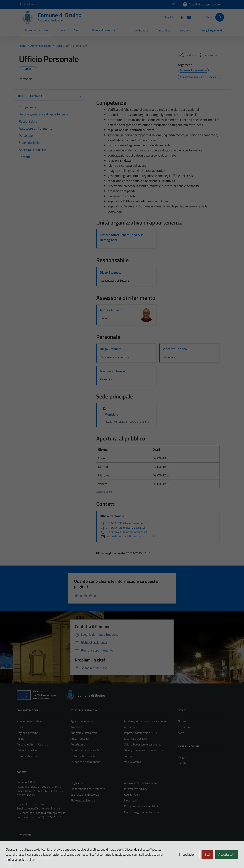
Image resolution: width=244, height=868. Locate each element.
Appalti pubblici (80, 739)
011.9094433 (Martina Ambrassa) (123, 532)
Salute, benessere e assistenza (143, 744)
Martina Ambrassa (113, 371)
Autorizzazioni (79, 744)
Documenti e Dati (27, 756)
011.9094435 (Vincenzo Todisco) (122, 528)
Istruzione (186, 30)
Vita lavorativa (133, 762)
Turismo (129, 756)
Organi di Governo (28, 733)
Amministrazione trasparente (142, 783)
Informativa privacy (136, 789)
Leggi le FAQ (78, 783)
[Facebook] (180, 17)
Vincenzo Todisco (175, 349)
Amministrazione (36, 30)
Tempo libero (164, 30)
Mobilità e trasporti (136, 739)
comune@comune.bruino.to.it (42, 808)
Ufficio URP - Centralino (31, 804)
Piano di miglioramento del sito (143, 812)
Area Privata (24, 835)
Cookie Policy (132, 795)
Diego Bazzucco (111, 272)
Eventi (182, 763)
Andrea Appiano (111, 310)
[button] (7, 861)
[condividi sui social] (187, 55)
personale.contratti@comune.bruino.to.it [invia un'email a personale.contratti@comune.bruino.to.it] (127, 536)
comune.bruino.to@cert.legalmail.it (44, 813)
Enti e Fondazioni (27, 750)
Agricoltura (142, 30)
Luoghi (182, 757)
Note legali (131, 800)
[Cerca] (220, 17)
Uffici (20, 727)
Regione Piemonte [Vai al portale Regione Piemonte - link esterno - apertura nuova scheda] (30, 4)
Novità (61, 30)
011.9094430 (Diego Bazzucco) (122, 523)
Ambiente (76, 727)
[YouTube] (188, 17)
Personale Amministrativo (32, 744)
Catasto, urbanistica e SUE (86, 750)
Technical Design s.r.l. (41, 857)
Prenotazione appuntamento (88, 789)
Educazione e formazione (85, 762)
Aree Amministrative (29, 721)
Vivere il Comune (104, 30)
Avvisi (181, 733)
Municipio (111, 414)
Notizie (182, 721)
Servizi (79, 30)
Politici (21, 739)
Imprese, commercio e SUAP (141, 733)
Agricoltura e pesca (82, 721)
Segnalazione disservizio (85, 795)
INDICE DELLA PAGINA (50, 96)
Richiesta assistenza (83, 800)
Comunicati (185, 727)
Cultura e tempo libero (84, 756)
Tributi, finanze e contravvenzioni (144, 750)
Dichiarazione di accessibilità (141, 806)
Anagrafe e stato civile (84, 733)
